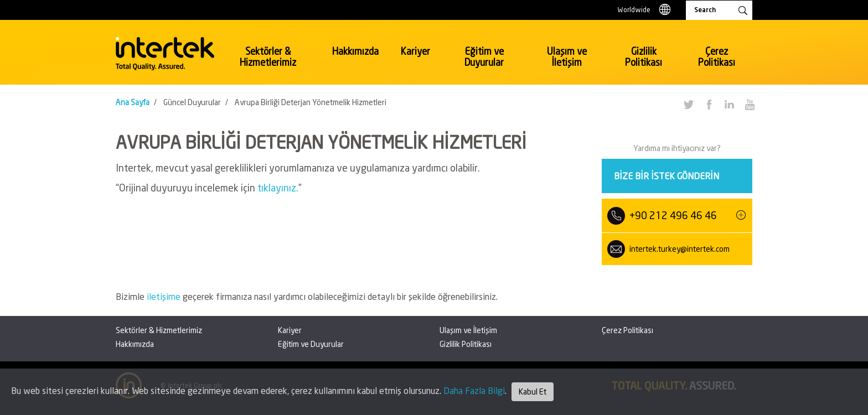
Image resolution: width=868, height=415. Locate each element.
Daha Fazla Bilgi (474, 390)
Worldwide (634, 10)
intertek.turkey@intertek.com (680, 249)
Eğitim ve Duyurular (484, 57)
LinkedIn (729, 104)
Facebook (709, 104)
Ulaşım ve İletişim (567, 57)
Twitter (688, 104)
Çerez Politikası (717, 57)
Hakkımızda (355, 51)
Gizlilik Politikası (644, 57)
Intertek (165, 54)
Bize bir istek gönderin (666, 176)
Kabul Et (533, 391)
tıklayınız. (278, 188)
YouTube (750, 104)
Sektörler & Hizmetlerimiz (268, 57)
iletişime (165, 296)
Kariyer (415, 51)
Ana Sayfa (133, 102)
